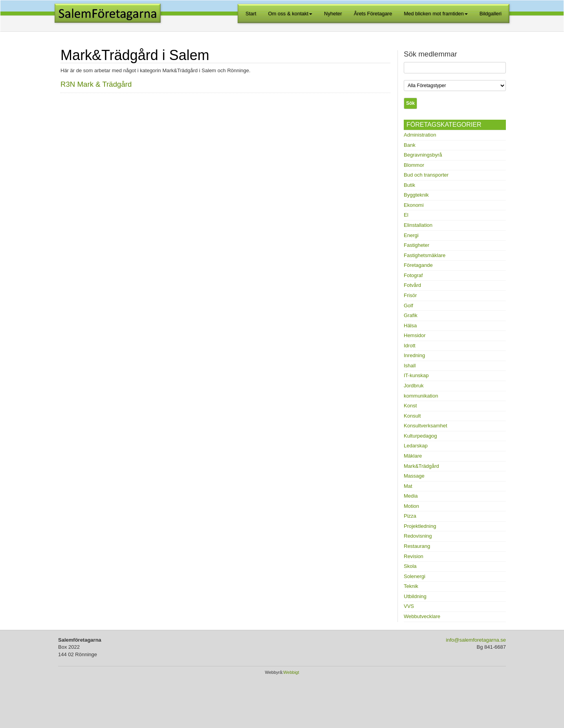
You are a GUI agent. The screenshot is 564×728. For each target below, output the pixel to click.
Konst (410, 406)
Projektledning (420, 526)
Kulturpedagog (420, 436)
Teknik (411, 586)
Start (251, 14)
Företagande (418, 265)
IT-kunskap (416, 375)
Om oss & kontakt (290, 14)
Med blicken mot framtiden (436, 14)
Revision (414, 556)
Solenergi (415, 576)
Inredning (414, 355)
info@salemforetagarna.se (476, 640)
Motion (411, 506)
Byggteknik (416, 195)
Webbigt (291, 672)
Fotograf (413, 275)
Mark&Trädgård (421, 466)
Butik (409, 185)
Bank (410, 145)
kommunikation (421, 396)
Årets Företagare (373, 14)
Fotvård (412, 285)
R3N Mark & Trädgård (96, 84)
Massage (414, 476)
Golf (408, 306)
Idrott (410, 346)
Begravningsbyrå (423, 155)
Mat (408, 486)
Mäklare (413, 456)
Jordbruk (414, 386)
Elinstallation (418, 225)
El (406, 215)
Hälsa (410, 326)
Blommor (414, 165)
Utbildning (415, 596)
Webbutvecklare (422, 616)
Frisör (410, 295)
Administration (420, 135)
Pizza (410, 516)
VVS (409, 606)
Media (411, 496)
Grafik (411, 315)
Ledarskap (416, 446)
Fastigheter (417, 245)
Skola (410, 566)
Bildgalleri (491, 14)
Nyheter (333, 14)
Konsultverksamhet (426, 426)
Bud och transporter (426, 175)
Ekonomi (414, 205)
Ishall (410, 366)
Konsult (412, 416)
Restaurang (417, 546)
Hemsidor (415, 335)
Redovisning (418, 536)
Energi (411, 235)
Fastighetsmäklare (425, 255)
